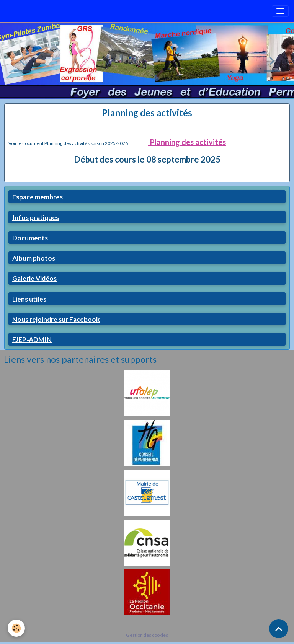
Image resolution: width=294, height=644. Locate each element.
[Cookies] (16, 628)
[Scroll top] (279, 629)
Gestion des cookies (147, 635)
